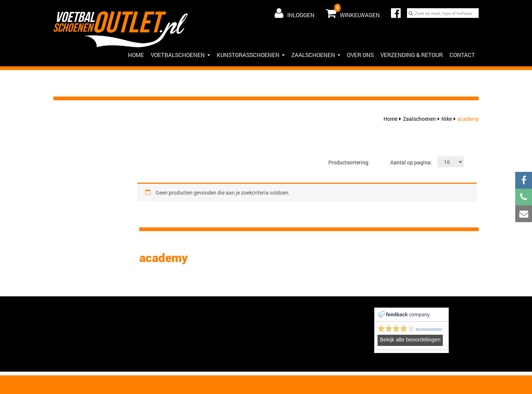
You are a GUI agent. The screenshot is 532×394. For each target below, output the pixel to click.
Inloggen (295, 13)
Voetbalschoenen (180, 55)
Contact (462, 55)
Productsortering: (349, 162)
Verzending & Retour (412, 55)
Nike (447, 119)
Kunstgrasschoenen (251, 55)
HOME (136, 55)
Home (390, 119)
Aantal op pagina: (411, 162)
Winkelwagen (353, 12)
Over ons (360, 55)
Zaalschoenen (316, 55)
